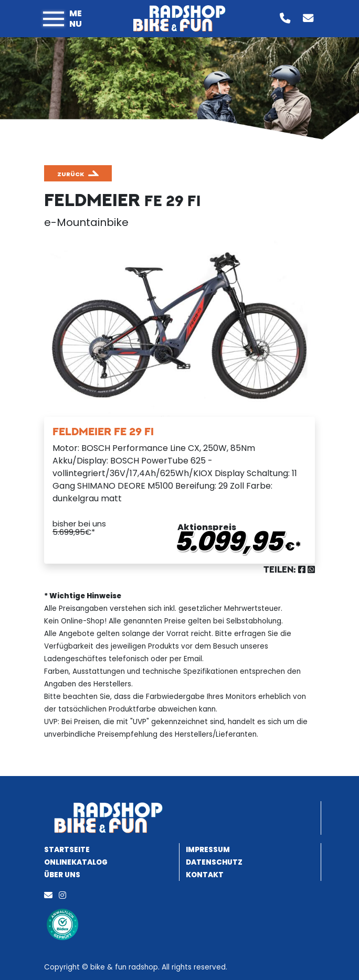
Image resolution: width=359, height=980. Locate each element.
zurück (71, 174)
